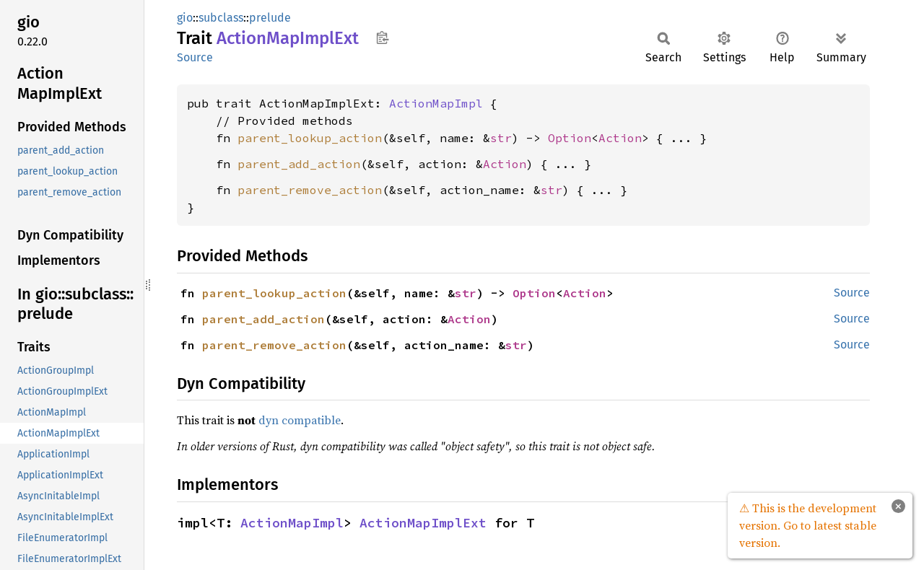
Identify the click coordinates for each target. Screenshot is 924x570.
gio (185, 18)
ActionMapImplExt (423, 523)
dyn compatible (300, 420)
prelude (270, 18)
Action (620, 138)
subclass (221, 18)
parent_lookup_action (310, 138)
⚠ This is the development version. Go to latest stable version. (808, 525)
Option (570, 138)
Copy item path (382, 38)
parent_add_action (299, 164)
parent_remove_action (310, 190)
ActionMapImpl (436, 103)
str (501, 138)
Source (195, 57)
